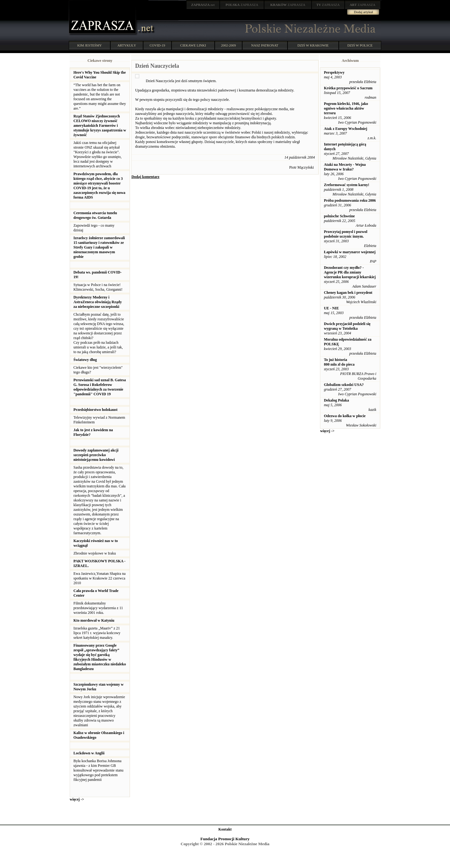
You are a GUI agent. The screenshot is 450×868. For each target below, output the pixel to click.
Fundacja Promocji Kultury (225, 839)
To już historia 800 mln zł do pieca (339, 362)
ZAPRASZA (242, 5)
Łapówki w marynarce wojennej (350, 252)
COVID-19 (157, 45)
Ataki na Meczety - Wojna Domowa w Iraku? (345, 167)
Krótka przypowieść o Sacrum (348, 88)
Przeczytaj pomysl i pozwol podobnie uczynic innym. (345, 234)
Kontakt (225, 829)
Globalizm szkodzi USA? (344, 385)
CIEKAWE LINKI (193, 45)
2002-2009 (228, 45)
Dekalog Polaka (336, 400)
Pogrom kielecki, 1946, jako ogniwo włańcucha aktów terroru (346, 108)
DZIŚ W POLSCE (360, 45)
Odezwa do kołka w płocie (345, 416)
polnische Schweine (339, 216)
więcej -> (77, 799)
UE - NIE (331, 308)
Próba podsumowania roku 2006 (350, 200)
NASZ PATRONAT (265, 45)
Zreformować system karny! (346, 185)
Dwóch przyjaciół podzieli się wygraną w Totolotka (347, 326)
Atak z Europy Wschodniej (345, 129)
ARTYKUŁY (127, 45)
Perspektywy (334, 72)
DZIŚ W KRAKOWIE (313, 45)
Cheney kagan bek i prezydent (348, 293)
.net (203, 5)
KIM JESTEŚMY (90, 45)
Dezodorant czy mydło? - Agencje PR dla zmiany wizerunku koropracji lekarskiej (350, 272)
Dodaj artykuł (364, 12)
